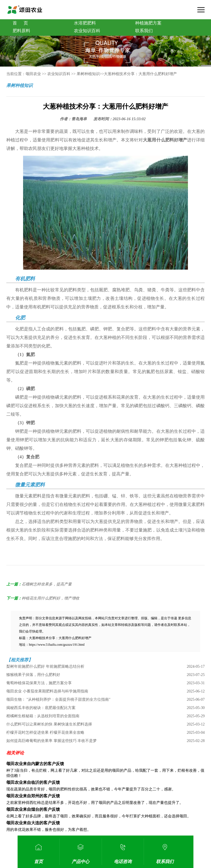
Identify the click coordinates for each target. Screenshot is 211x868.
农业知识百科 (87, 31)
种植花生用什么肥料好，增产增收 (51, 598)
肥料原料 (21, 31)
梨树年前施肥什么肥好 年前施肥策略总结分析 (45, 666)
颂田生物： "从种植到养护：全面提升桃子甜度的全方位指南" (58, 699)
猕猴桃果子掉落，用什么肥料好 (33, 675)
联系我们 (144, 31)
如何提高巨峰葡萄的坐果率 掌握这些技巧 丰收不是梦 (52, 741)
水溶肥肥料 (85, 23)
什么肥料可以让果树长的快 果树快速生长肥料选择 (49, 724)
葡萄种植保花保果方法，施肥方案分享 (39, 683)
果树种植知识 (88, 74)
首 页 (20, 23)
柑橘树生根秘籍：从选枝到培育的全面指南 (43, 716)
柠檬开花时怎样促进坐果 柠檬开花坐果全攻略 (45, 733)
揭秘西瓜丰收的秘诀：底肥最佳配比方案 (41, 708)
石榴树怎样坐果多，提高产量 (47, 584)
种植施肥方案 (148, 23)
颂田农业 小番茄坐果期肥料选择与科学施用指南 (47, 691)
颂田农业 (33, 74)
